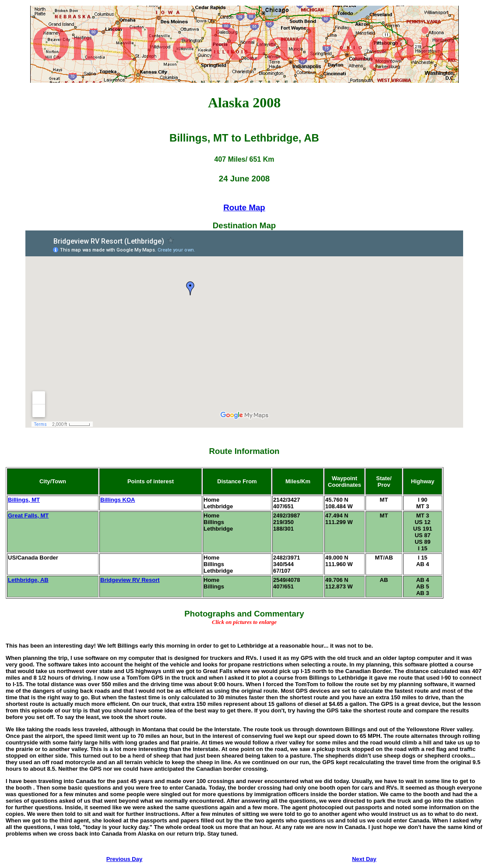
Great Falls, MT (28, 515)
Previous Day (124, 859)
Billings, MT (24, 500)
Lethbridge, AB (28, 580)
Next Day (364, 859)
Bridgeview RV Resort (130, 580)
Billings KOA (118, 500)
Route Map (244, 207)
